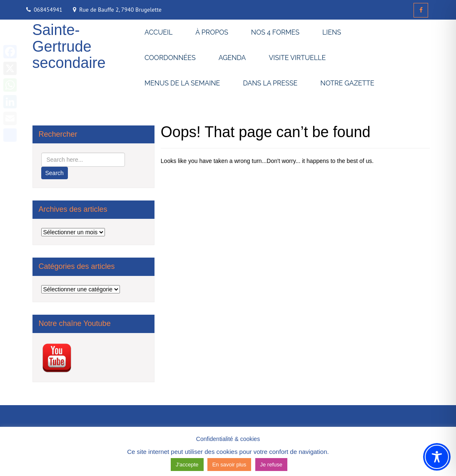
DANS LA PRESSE (270, 83)
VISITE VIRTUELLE (297, 58)
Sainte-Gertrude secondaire (69, 46)
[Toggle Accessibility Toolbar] (437, 457)
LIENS (332, 32)
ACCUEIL (158, 32)
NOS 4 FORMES (275, 32)
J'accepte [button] (187, 465)
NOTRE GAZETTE (347, 83)
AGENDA (232, 58)
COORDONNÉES (170, 58)
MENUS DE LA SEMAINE (182, 83)
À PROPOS (212, 32)
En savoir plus (229, 465)
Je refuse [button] (271, 465)
